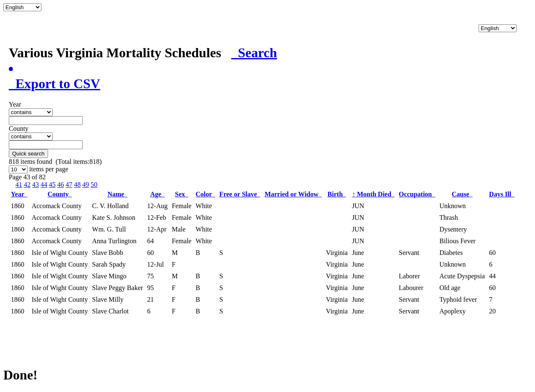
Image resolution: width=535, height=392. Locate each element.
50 (94, 185)
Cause (462, 194)
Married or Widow (293, 194)
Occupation (417, 194)
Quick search (28, 154)
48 (77, 185)
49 (86, 185)
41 (19, 185)
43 (36, 185)
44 (44, 185)
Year (19, 194)
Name (117, 194)
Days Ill (502, 194)
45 (52, 185)
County (60, 194)
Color (205, 194)
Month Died (373, 194)
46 (61, 185)
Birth (337, 194)
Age (157, 194)
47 (69, 185)
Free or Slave (240, 194)
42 (27, 185)
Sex (182, 194)
